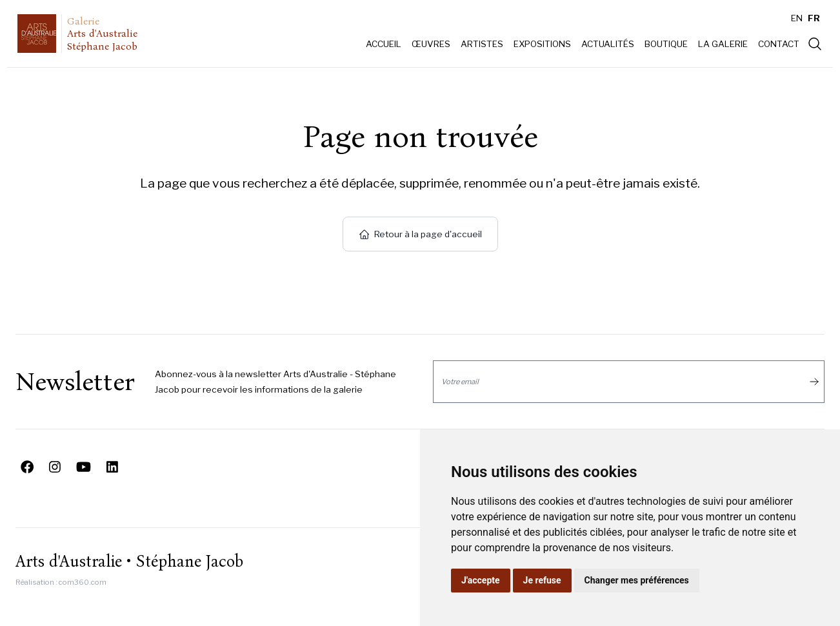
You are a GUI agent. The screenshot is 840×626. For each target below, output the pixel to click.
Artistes (482, 44)
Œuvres (431, 44)
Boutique (666, 44)
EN (797, 18)
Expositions (542, 44)
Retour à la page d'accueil (420, 234)
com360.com (83, 582)
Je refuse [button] (542, 580)
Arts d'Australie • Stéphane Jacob (129, 562)
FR (814, 18)
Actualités (608, 44)
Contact (779, 44)
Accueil (384, 44)
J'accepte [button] (481, 580)
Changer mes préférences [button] (637, 580)
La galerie (723, 44)
